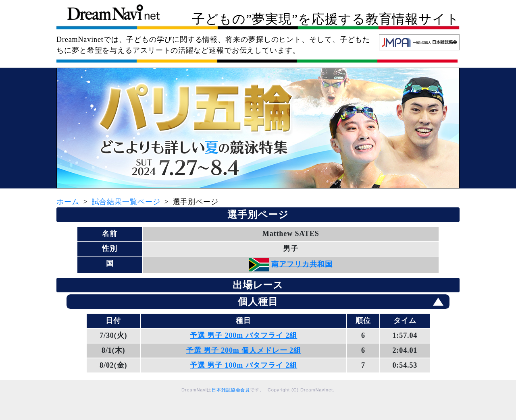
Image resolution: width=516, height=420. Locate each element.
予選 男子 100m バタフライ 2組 (243, 365)
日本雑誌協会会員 (231, 390)
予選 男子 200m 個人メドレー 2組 (244, 350)
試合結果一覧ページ (126, 202)
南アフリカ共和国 (302, 264)
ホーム (68, 202)
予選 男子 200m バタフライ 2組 (243, 335)
